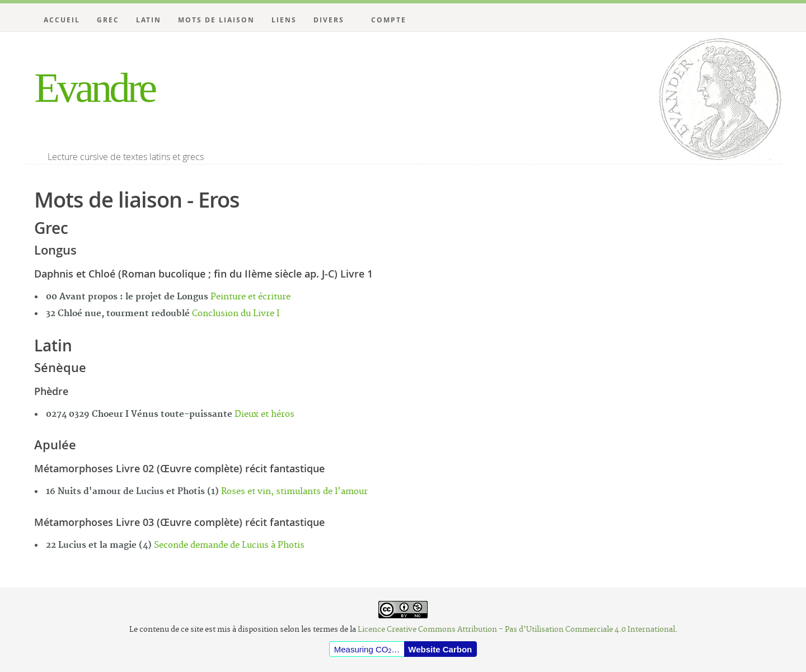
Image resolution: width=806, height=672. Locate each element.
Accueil (62, 20)
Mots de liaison (216, 20)
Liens (284, 20)
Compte (389, 20)
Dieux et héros (264, 414)
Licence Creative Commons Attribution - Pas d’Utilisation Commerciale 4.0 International (516, 629)
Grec (108, 20)
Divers (329, 20)
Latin (149, 20)
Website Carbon (440, 649)
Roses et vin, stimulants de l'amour (294, 492)
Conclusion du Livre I (236, 314)
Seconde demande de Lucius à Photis (229, 545)
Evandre (94, 88)
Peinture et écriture (250, 297)
